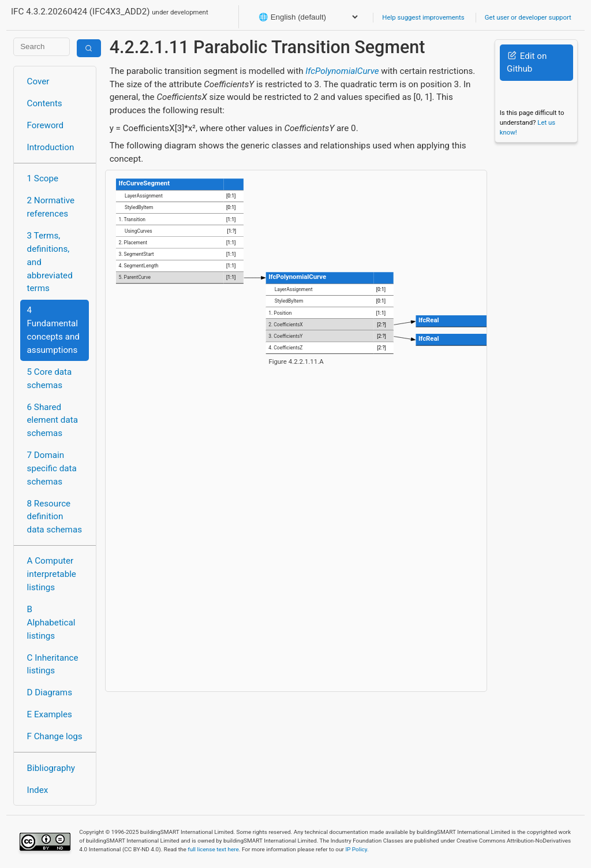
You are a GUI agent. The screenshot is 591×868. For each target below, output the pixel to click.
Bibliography (51, 768)
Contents (45, 103)
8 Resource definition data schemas (55, 517)
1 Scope (43, 178)
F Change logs (55, 736)
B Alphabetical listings (51, 623)
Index (38, 790)
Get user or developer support (528, 17)
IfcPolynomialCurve (342, 71)
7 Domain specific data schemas (52, 468)
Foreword (46, 125)
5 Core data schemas (50, 379)
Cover (38, 81)
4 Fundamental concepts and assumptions (53, 330)
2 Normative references (51, 207)
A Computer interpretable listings (52, 574)
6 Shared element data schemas (53, 420)
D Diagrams (50, 692)
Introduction (51, 147)
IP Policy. (357, 849)
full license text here (213, 849)
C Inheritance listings (53, 664)
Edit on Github (527, 63)
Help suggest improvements (423, 17)
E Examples (50, 714)
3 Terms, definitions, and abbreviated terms (50, 262)
